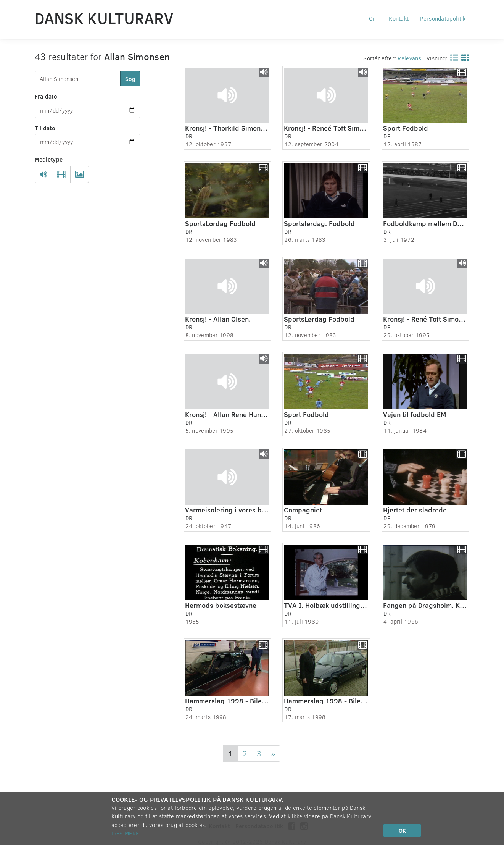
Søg (130, 79)
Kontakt (399, 18)
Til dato (45, 128)
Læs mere (125, 833)
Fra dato (46, 96)
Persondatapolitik (443, 18)
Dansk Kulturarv (104, 18)
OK (402, 830)
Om (373, 18)
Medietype (49, 159)
